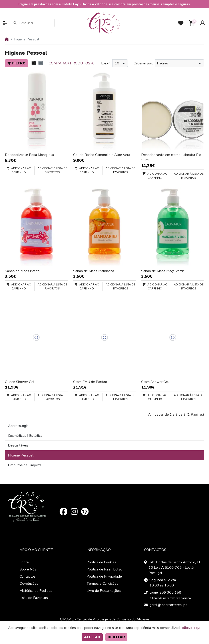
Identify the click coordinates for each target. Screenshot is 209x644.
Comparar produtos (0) (72, 63)
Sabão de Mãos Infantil (23, 271)
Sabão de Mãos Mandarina (94, 271)
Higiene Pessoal (21, 455)
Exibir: (106, 63)
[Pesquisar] (37, 23)
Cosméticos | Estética (25, 436)
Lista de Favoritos (34, 598)
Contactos (28, 576)
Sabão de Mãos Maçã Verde (163, 271)
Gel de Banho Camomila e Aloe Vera (102, 155)
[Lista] (41, 63)
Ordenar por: (143, 63)
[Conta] (203, 23)
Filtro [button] (16, 63)
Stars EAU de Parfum (90, 382)
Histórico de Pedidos (36, 591)
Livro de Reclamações (104, 591)
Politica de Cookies (101, 562)
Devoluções (29, 584)
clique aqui (191, 628)
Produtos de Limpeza (25, 465)
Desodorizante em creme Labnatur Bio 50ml (171, 158)
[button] (5, 23)
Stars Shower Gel (155, 382)
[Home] (7, 39)
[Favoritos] (181, 23)
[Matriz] (34, 63)
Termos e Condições (102, 584)
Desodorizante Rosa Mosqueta (29, 155)
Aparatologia (18, 426)
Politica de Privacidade (104, 576)
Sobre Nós (28, 569)
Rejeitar (116, 637)
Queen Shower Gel (20, 382)
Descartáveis (18, 445)
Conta (24, 562)
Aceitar (92, 637)
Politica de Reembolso (104, 569)
